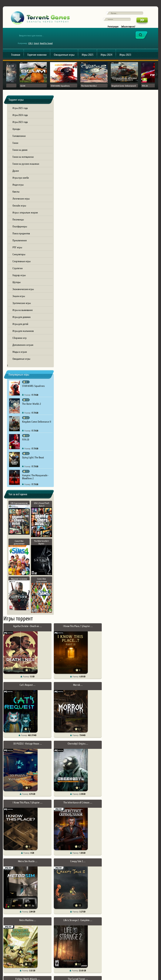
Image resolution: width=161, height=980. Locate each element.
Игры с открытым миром (25, 217)
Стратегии (18, 272)
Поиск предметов (21, 238)
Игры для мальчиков (23, 335)
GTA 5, (32, 46)
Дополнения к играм (23, 349)
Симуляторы (19, 258)
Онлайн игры (19, 210)
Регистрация (113, 29)
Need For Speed (47, 46)
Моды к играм (20, 356)
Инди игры (18, 189)
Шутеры (17, 286)
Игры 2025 (88, 58)
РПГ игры (17, 251)
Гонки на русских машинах (26, 168)
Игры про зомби (21, 182)
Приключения (20, 245)
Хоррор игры (19, 279)
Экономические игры (23, 293)
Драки (16, 175)
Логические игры (21, 203)
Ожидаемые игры (64, 58)
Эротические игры (22, 307)
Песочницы (18, 224)
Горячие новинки (37, 58)
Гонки (15, 147)
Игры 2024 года (20, 119)
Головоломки (19, 140)
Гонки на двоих (20, 154)
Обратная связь (14, 957)
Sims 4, (38, 46)
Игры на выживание (23, 314)
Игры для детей (20, 328)
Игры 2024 (106, 58)
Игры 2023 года (20, 126)
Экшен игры (19, 300)
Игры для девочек (22, 321)
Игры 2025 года (20, 112)
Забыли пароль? (128, 29)
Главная (16, 58)
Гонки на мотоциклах (23, 161)
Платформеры (20, 231)
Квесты (16, 196)
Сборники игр (20, 342)
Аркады (16, 133)
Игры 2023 (125, 58)
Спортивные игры (22, 265)
